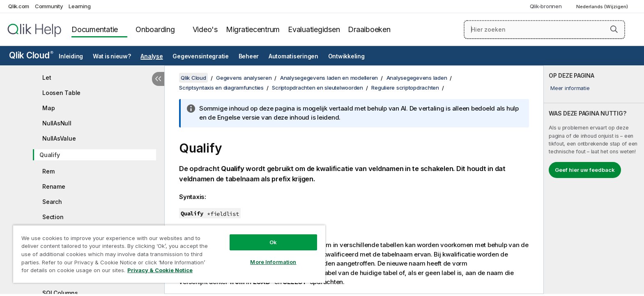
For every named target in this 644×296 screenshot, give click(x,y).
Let (47, 77)
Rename (54, 186)
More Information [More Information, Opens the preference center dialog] (273, 262)
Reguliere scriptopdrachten (405, 88)
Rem (48, 171)
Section (53, 217)
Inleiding (71, 56)
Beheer (249, 56)
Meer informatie (570, 88)
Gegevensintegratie (201, 56)
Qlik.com (19, 6)
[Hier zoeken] (544, 30)
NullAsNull (57, 123)
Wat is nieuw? (112, 56)
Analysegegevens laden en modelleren (329, 78)
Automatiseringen (293, 56)
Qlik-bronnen (546, 6)
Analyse (152, 56)
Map (48, 108)
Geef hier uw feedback (585, 170)
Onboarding (155, 29)
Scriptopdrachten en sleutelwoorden (317, 88)
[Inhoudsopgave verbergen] (158, 79)
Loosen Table (61, 93)
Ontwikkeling (346, 56)
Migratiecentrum (253, 29)
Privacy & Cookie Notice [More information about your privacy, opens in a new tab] (160, 270)
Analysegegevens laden (417, 78)
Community (49, 6)
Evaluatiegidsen (314, 29)
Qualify (49, 155)
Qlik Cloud (31, 55)
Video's (205, 29)
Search (52, 202)
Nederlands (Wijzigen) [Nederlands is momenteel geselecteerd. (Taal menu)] (603, 7)
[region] (169, 254)
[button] (614, 29)
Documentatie (95, 29)
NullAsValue (59, 138)
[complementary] (594, 180)
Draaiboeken (369, 29)
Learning (79, 6)
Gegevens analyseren (244, 78)
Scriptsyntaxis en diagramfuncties (221, 88)
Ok (273, 242)
